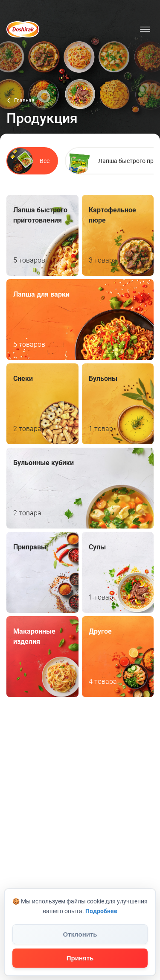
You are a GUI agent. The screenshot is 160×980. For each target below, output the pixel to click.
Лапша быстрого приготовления (42, 235)
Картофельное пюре (118, 235)
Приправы (42, 572)
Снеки (42, 404)
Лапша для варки (80, 320)
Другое (118, 657)
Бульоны (118, 404)
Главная (24, 100)
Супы (118, 572)
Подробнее (101, 911)
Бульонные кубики (80, 488)
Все (28, 161)
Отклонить (80, 934)
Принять (80, 958)
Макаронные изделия (42, 657)
